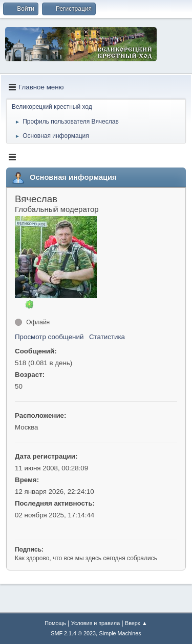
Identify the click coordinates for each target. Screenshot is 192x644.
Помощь (55, 623)
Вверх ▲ (136, 623)
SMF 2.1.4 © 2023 (73, 633)
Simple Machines (120, 633)
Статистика (107, 337)
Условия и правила (95, 623)
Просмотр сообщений (49, 337)
